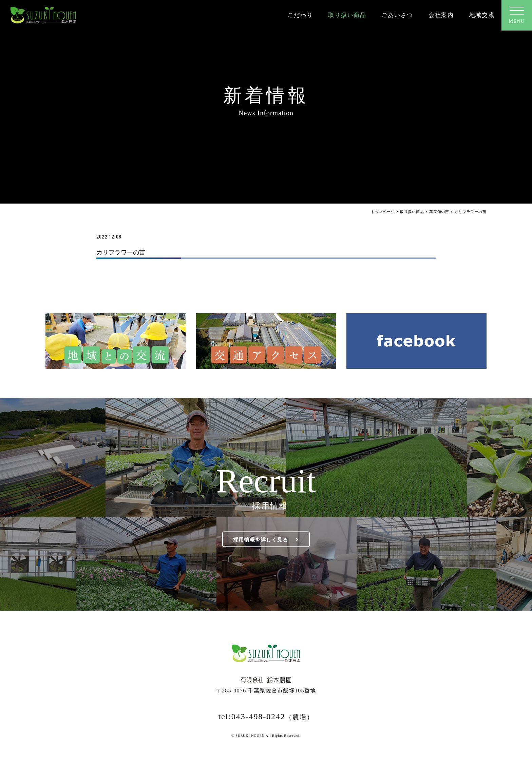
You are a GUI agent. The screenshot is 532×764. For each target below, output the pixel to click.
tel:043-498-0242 (266, 717)
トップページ (383, 212)
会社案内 (441, 15)
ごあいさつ (398, 15)
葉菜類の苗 (439, 212)
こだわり (300, 15)
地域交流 (482, 15)
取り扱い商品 (347, 15)
